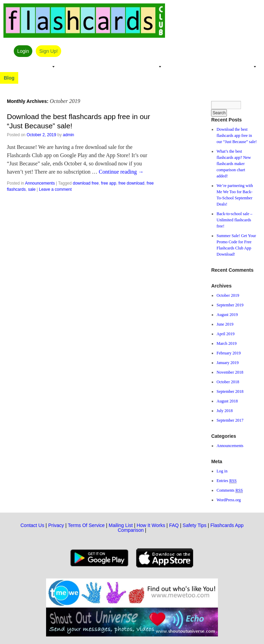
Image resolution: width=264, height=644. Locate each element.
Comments (230, 490)
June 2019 (225, 324)
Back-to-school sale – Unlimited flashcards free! (234, 220)
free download (131, 183)
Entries (227, 481)
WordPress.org (229, 500)
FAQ (174, 525)
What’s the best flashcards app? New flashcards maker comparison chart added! (234, 164)
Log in (222, 471)
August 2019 (227, 315)
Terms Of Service (86, 525)
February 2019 (229, 353)
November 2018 (230, 372)
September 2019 (230, 305)
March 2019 (227, 343)
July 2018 (225, 411)
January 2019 (228, 363)
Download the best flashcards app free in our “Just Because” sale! (237, 136)
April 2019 (225, 334)
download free (86, 183)
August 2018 (227, 401)
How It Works (151, 525)
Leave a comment (55, 189)
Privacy (56, 525)
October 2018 (228, 382)
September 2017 (230, 420)
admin (69, 135)
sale (32, 189)
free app (109, 183)
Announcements (40, 183)
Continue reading (121, 172)
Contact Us (32, 525)
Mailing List (121, 525)
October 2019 (228, 295)
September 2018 (230, 391)
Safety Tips (194, 525)
